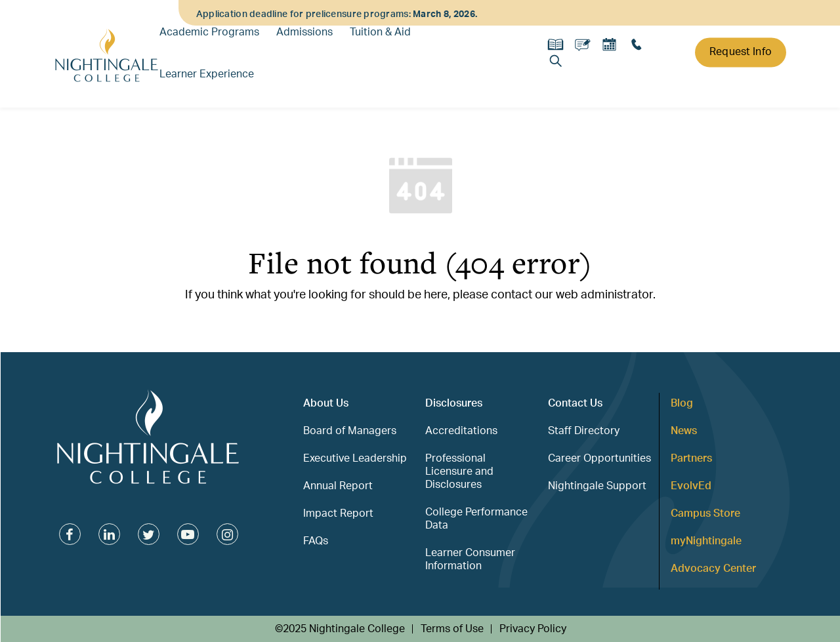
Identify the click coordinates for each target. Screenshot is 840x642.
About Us (326, 403)
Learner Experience (207, 74)
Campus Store (705, 513)
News (684, 431)
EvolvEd (691, 486)
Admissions (304, 32)
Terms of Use (452, 629)
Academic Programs (209, 32)
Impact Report (338, 513)
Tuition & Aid (380, 32)
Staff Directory (584, 431)
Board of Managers (350, 431)
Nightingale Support (597, 486)
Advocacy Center (713, 569)
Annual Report (338, 486)
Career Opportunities (599, 458)
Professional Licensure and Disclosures (459, 471)
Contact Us (575, 403)
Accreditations (461, 431)
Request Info (741, 52)
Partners (691, 458)
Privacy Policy (533, 629)
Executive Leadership (355, 458)
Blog (682, 403)
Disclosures (454, 403)
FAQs (316, 541)
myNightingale (706, 541)
